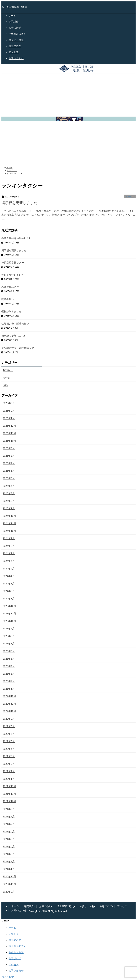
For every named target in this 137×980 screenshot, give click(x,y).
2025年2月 (9, 501)
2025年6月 (9, 471)
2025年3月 (9, 493)
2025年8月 (9, 456)
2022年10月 (9, 711)
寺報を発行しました (13, 275)
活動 (5, 385)
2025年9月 (9, 448)
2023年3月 (9, 674)
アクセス (14, 52)
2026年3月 (9, 403)
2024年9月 (9, 538)
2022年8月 (9, 726)
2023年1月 (9, 689)
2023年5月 (9, 659)
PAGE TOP (8, 977)
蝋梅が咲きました (11, 311)
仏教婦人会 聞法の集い (15, 324)
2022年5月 (9, 749)
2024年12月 (9, 516)
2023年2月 (9, 681)
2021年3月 (9, 854)
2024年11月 (9, 523)
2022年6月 (9, 741)
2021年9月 (9, 809)
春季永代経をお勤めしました (18, 238)
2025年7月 (9, 463)
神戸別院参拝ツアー (13, 263)
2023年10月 (9, 621)
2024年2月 (9, 591)
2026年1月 (9, 418)
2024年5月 (9, 569)
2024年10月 (9, 531)
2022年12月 (9, 696)
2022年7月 (9, 734)
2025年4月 (9, 486)
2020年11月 (9, 884)
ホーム (12, 16)
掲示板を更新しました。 (21, 203)
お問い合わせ (16, 58)
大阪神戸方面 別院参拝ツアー (19, 348)
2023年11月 (9, 614)
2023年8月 (9, 636)
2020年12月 (9, 876)
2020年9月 (9, 892)
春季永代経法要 (10, 287)
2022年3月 (9, 764)
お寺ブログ (15, 46)
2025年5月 (9, 478)
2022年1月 (9, 779)
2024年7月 (9, 553)
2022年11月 (9, 704)
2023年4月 (9, 666)
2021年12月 (9, 786)
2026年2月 (9, 411)
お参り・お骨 (16, 40)
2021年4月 (9, 846)
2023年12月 (9, 606)
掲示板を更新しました (14, 250)
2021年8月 (9, 816)
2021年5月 (9, 839)
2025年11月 (9, 433)
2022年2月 (9, 771)
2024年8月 (9, 546)
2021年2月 (9, 861)
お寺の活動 (15, 28)
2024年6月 (9, 561)
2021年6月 (9, 831)
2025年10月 (9, 441)
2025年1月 (9, 508)
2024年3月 (9, 584)
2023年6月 (9, 651)
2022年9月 (9, 719)
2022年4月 (9, 756)
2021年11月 (9, 794)
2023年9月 (9, 629)
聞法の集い (8, 299)
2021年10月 (9, 801)
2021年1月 (9, 869)
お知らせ (130, 196)
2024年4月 (9, 576)
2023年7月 (9, 644)
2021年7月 (9, 824)
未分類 (6, 378)
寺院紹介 (14, 22)
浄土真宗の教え (17, 34)
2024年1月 (9, 599)
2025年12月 (9, 426)
